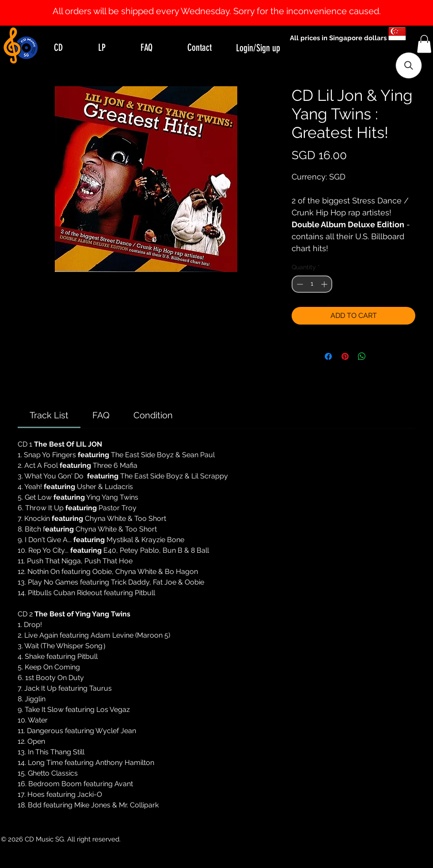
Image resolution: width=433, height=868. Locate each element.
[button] (424, 44)
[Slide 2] (224, 4)
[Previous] (50, 13)
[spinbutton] (312, 284)
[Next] (383, 13)
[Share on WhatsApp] (362, 356)
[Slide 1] (216, 4)
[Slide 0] (209, 4)
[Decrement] (299, 284)
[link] (49, 415)
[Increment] (325, 284)
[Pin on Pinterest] (345, 356)
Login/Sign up (258, 48)
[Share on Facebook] (328, 356)
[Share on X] (379, 356)
